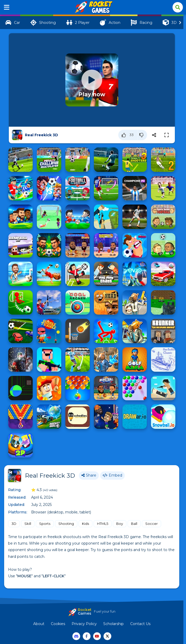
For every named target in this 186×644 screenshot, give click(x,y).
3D (14, 524)
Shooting (66, 524)
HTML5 (103, 524)
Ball (134, 524)
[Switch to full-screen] (167, 135)
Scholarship (113, 624)
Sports (45, 524)
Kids (85, 524)
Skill (28, 524)
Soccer (151, 524)
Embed (112, 475)
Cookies (58, 624)
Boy (120, 524)
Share (89, 475)
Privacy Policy (84, 624)
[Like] (128, 135)
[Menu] (7, 7)
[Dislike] (142, 135)
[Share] (154, 135)
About (39, 624)
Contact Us (140, 624)
